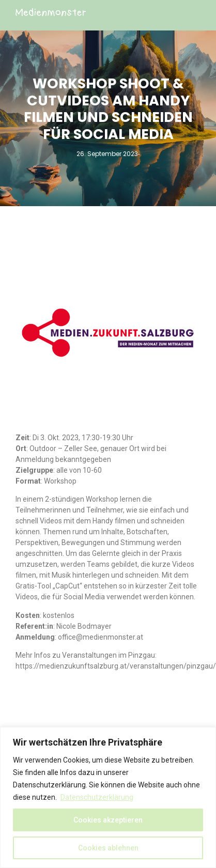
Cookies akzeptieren (108, 820)
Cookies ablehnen (108, 848)
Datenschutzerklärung (97, 797)
